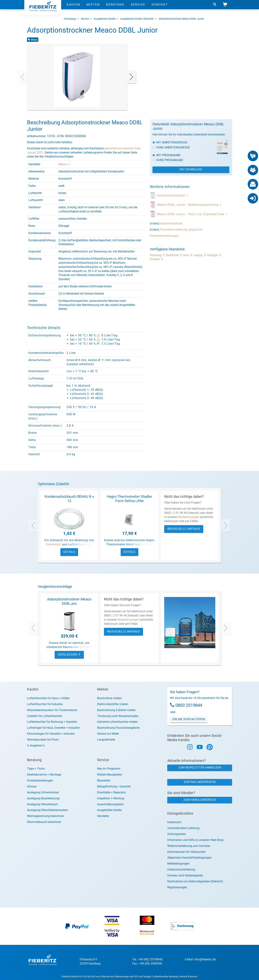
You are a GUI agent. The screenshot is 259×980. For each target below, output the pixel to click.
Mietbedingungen (178, 864)
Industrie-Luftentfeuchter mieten (117, 722)
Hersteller (103, 816)
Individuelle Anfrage (184, 529)
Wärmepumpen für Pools (43, 740)
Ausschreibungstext (173, 195)
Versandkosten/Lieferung (183, 828)
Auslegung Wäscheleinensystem (47, 810)
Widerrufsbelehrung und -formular (189, 846)
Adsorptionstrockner (170, 19)
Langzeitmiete (106, 740)
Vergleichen (69, 655)
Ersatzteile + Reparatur (111, 792)
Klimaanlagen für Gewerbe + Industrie (51, 734)
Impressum (174, 822)
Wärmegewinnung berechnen (45, 816)
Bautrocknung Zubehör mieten (116, 710)
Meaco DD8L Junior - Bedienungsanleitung (189, 205)
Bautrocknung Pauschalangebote (118, 728)
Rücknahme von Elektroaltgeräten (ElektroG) (195, 881)
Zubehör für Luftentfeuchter (45, 716)
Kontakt (160, 8)
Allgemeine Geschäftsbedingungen (189, 858)
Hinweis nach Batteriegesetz (185, 875)
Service (138, 8)
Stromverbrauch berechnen (44, 822)
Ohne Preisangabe (168, 160)
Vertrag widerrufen (200, 782)
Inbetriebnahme (171, 223)
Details (69, 552)
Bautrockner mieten (109, 698)
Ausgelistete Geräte (105, 19)
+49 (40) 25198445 (150, 959)
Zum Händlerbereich (200, 800)
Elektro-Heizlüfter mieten (113, 704)
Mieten (93, 8)
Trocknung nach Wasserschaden (118, 716)
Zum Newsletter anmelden (200, 768)
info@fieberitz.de (205, 959)
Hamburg (158, 255)
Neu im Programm (109, 769)
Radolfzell (175, 255)
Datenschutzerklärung (181, 869)
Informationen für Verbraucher (186, 852)
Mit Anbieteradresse (170, 142)
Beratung (115, 8)
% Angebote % (36, 746)
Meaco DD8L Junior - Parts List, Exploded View (192, 214)
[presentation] (22, 77)
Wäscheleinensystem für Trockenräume (52, 710)
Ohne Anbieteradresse (171, 147)
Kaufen (73, 8)
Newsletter (104, 780)
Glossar (32, 786)
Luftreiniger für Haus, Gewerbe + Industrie (53, 728)
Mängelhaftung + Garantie (114, 786)
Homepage (70, 19)
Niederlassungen (189, 517)
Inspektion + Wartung (111, 798)
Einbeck (157, 259)
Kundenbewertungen (164, 236)
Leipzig (200, 255)
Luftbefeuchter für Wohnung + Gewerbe (52, 722)
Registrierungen (177, 887)
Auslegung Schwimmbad (43, 792)
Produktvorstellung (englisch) (181, 230)
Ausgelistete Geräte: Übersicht (137, 19)
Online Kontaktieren (189, 719)
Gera (188, 255)
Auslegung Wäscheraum (42, 804)
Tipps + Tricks (36, 769)
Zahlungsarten (177, 834)
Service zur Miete (108, 734)
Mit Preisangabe (167, 155)
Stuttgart (214, 255)
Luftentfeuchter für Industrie (45, 704)
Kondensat (54, 544)
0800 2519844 (189, 705)
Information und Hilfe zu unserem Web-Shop (195, 840)
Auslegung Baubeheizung (43, 798)
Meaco (64, 164)
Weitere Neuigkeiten (110, 775)
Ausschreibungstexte (110, 804)
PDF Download (191, 169)
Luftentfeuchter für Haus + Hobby (48, 698)
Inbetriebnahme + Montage (44, 775)
